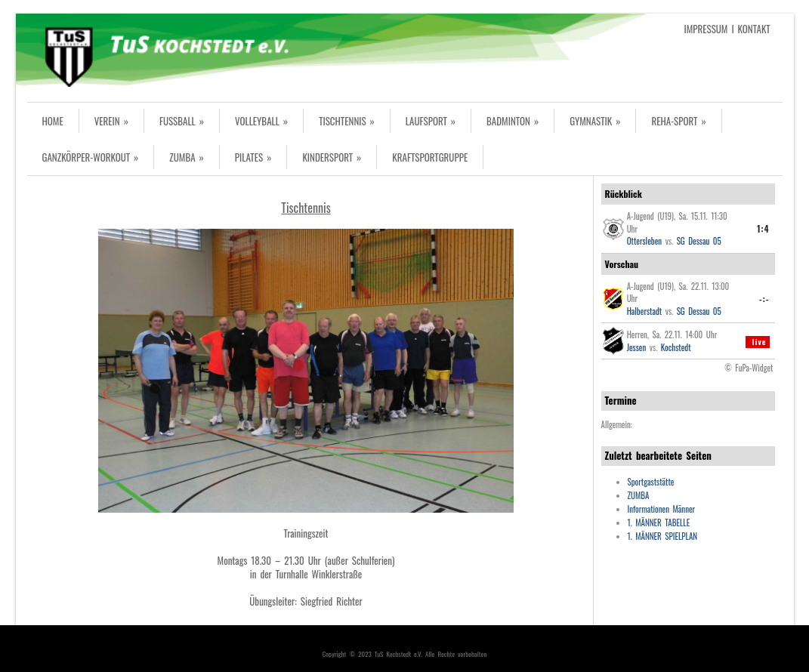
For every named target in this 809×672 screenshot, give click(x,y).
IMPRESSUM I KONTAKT (727, 29)
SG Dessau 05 (699, 241)
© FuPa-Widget (749, 368)
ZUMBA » (187, 157)
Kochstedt (676, 347)
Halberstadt (645, 311)
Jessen (637, 347)
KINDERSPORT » (332, 157)
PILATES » (253, 157)
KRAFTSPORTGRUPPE (430, 157)
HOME (53, 121)
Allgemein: (617, 424)
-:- (764, 299)
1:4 (763, 229)
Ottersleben (645, 241)
